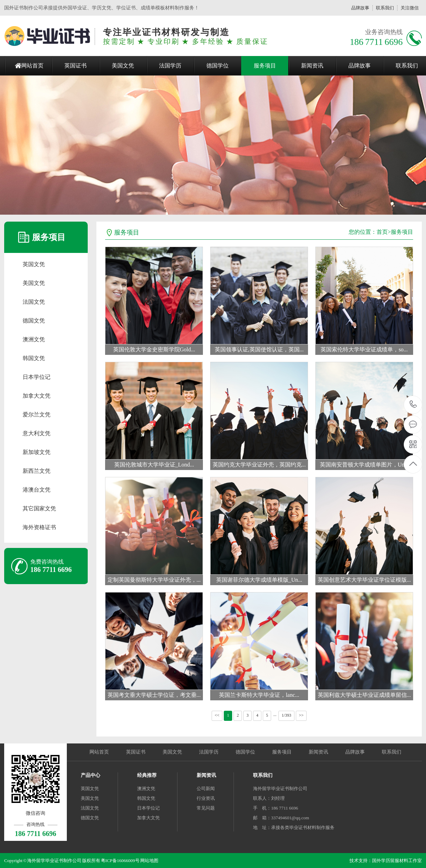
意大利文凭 (37, 433)
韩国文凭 (34, 358)
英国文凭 (34, 264)
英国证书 (76, 66)
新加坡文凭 (37, 452)
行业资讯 (206, 798)
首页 (382, 232)
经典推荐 (147, 775)
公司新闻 (206, 789)
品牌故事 (360, 8)
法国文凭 (34, 302)
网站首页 (32, 66)
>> (301, 715)
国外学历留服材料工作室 (397, 861)
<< (217, 715)
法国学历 (170, 66)
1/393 (286, 715)
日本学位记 (37, 377)
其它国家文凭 (39, 508)
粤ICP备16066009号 (120, 861)
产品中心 (90, 775)
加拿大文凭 (37, 396)
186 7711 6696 (413, 405)
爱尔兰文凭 (37, 415)
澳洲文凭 (34, 339)
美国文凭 (123, 66)
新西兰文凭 (37, 471)
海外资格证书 (39, 527)
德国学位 (218, 66)
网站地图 (149, 861)
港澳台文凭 (37, 490)
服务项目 (265, 66)
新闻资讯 (312, 66)
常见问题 (206, 808)
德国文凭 (34, 321)
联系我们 (385, 8)
